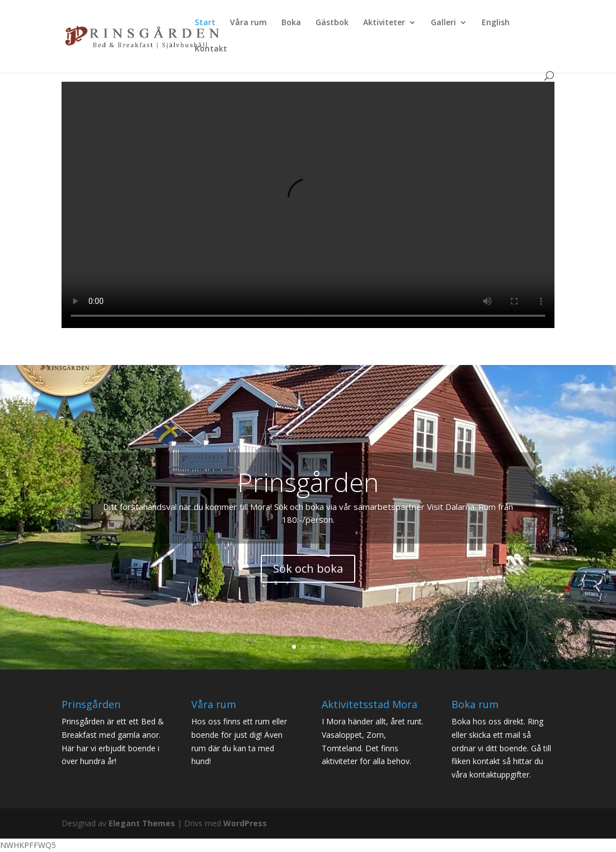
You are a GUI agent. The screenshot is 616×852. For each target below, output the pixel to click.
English (496, 23)
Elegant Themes (142, 823)
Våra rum (248, 23)
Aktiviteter (384, 23)
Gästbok (332, 23)
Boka (291, 23)
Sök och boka (308, 568)
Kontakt (211, 49)
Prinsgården (308, 482)
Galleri (443, 23)
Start (205, 23)
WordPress (245, 823)
